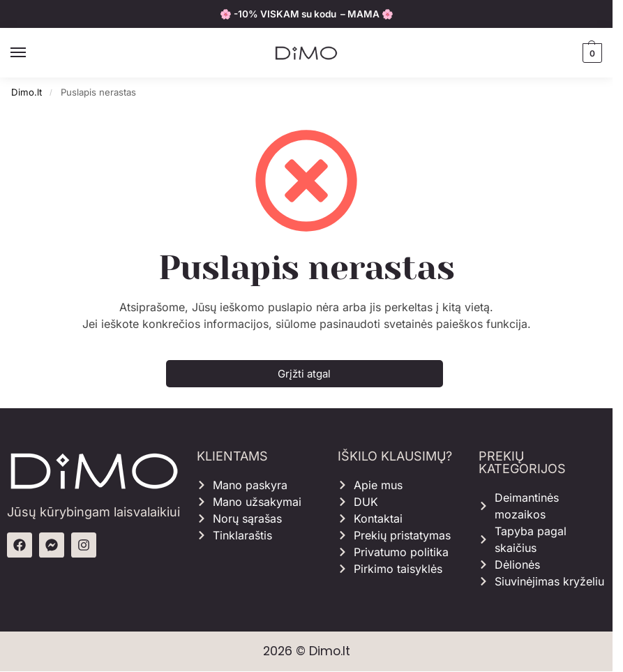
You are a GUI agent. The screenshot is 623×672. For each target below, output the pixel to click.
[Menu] (31, 53)
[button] (591, 53)
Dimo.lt (27, 92)
